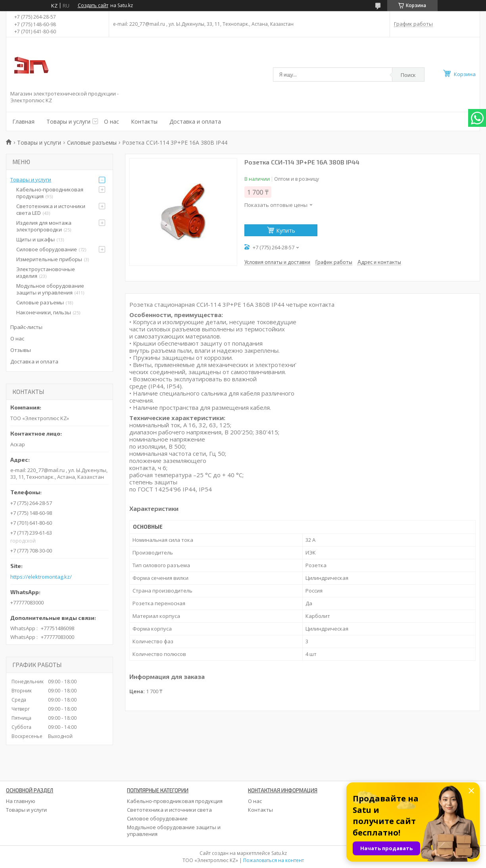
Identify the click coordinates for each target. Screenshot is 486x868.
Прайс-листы (26, 327)
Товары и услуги (68, 121)
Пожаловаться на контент (274, 860)
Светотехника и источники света (169, 810)
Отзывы (21, 350)
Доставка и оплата (195, 121)
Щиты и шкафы (36, 239)
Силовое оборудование (47, 249)
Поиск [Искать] (408, 75)
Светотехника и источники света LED (51, 209)
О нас (111, 121)
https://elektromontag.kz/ (41, 577)
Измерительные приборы (49, 259)
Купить (286, 230)
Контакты (144, 121)
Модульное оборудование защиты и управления (50, 289)
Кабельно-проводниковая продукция (50, 193)
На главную (21, 801)
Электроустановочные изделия (46, 272)
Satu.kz (279, 853)
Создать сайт (93, 6)
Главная (23, 121)
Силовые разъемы (92, 142)
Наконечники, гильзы (44, 312)
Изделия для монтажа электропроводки (44, 226)
